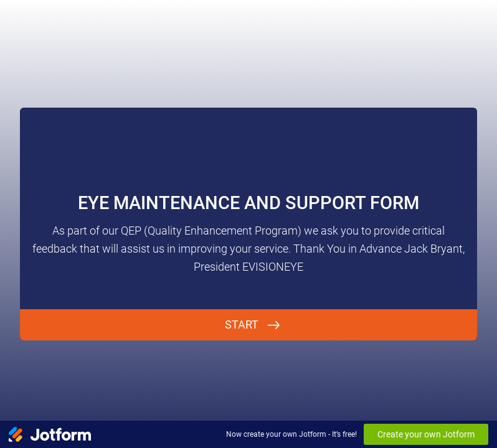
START (242, 324)
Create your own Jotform (426, 434)
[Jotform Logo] (50, 434)
